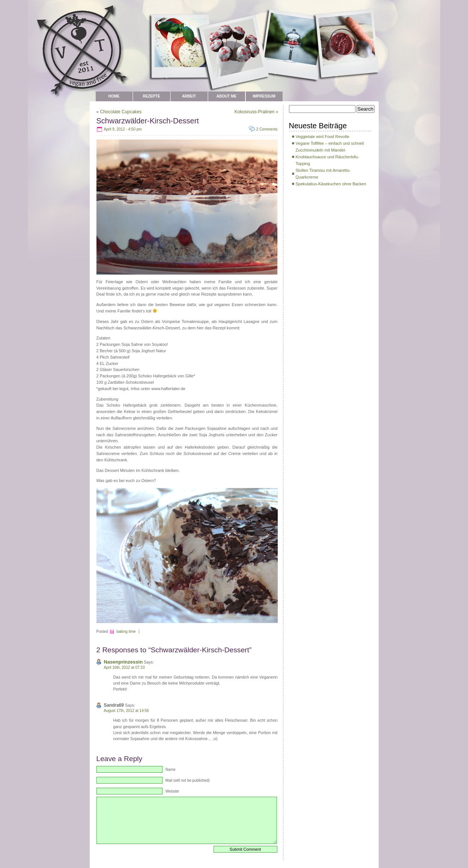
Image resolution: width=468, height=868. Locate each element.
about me (226, 96)
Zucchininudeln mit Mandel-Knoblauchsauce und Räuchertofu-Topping (327, 157)
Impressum (264, 96)
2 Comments (267, 129)
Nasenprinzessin (123, 662)
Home (114, 96)
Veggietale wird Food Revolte (323, 137)
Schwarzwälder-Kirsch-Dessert (148, 121)
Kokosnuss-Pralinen (255, 112)
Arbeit (189, 96)
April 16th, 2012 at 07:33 (124, 668)
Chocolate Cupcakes (121, 112)
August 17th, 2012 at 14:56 (126, 711)
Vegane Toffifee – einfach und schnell (330, 143)
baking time (126, 631)
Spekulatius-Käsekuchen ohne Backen (331, 184)
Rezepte (151, 96)
